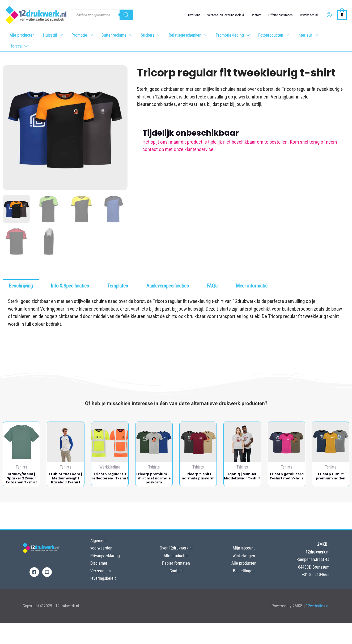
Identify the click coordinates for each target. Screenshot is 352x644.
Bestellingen (244, 571)
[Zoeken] (126, 15)
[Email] (47, 572)
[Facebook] (34, 572)
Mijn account (244, 548)
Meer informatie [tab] (252, 286)
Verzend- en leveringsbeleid (226, 15)
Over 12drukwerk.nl (176, 548)
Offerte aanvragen (280, 15)
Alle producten (176, 556)
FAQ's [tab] (212, 286)
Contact (256, 15)
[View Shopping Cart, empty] (342, 15)
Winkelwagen (244, 556)
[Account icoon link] (329, 15)
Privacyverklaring (105, 556)
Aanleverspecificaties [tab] (168, 286)
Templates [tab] (118, 286)
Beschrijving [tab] (21, 286)
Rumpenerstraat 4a (313, 559)
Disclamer (99, 563)
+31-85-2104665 (316, 575)
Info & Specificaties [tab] (70, 286)
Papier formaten (176, 563)
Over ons (194, 15)
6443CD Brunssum (314, 567)
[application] (60, 35)
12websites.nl (309, 15)
